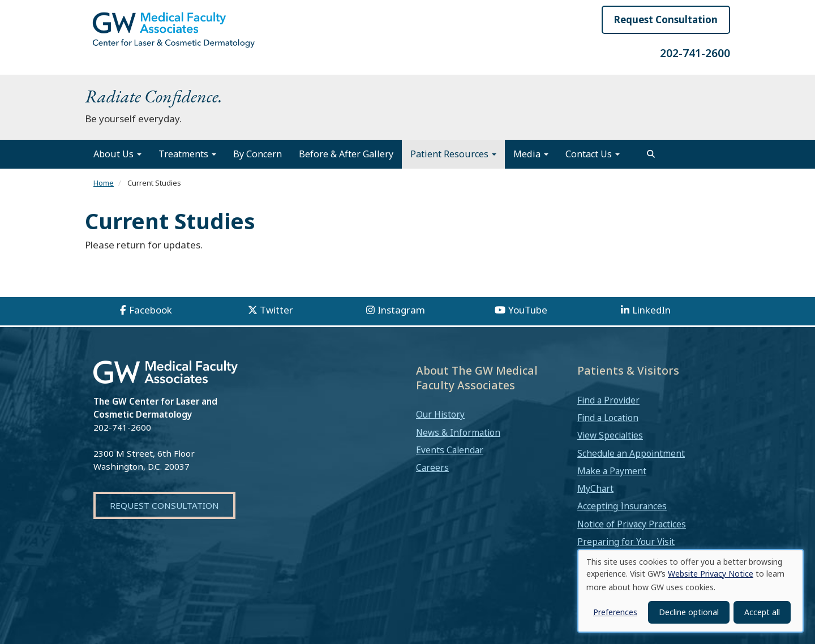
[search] (651, 154)
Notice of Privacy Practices (632, 524)
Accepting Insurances (622, 506)
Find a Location (608, 418)
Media (531, 154)
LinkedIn (651, 310)
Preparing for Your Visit (626, 542)
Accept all (762, 612)
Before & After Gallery (346, 154)
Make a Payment (612, 471)
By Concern (258, 154)
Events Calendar (450, 450)
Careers (432, 467)
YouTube (528, 310)
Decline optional (689, 612)
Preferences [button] (615, 612)
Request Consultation (666, 20)
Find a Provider (608, 400)
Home (104, 183)
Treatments (187, 154)
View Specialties (610, 435)
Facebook (151, 310)
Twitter (276, 310)
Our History (440, 414)
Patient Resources (453, 154)
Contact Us (593, 154)
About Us (117, 154)
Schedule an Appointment (631, 453)
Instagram (401, 310)
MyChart (595, 488)
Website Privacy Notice (711, 574)
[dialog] (690, 591)
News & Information (458, 432)
